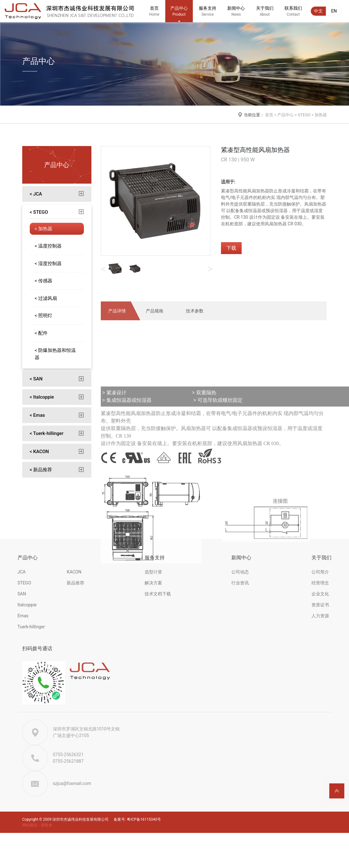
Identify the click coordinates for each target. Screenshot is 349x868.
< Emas (37, 415)
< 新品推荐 (41, 470)
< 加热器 (44, 229)
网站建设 (30, 825)
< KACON (39, 452)
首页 (154, 14)
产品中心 (179, 14)
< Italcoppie (42, 397)
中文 (318, 11)
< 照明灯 (44, 316)
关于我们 (265, 14)
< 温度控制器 (48, 246)
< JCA (36, 194)
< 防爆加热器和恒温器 (55, 354)
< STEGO (39, 212)
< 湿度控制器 (48, 264)
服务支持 (208, 14)
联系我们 (293, 14)
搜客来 (47, 825)
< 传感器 (44, 281)
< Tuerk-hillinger (47, 433)
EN (334, 11)
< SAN (36, 379)
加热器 (321, 115)
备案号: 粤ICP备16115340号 (137, 819)
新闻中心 (236, 14)
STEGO (304, 115)
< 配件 (41, 333)
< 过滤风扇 (46, 298)
